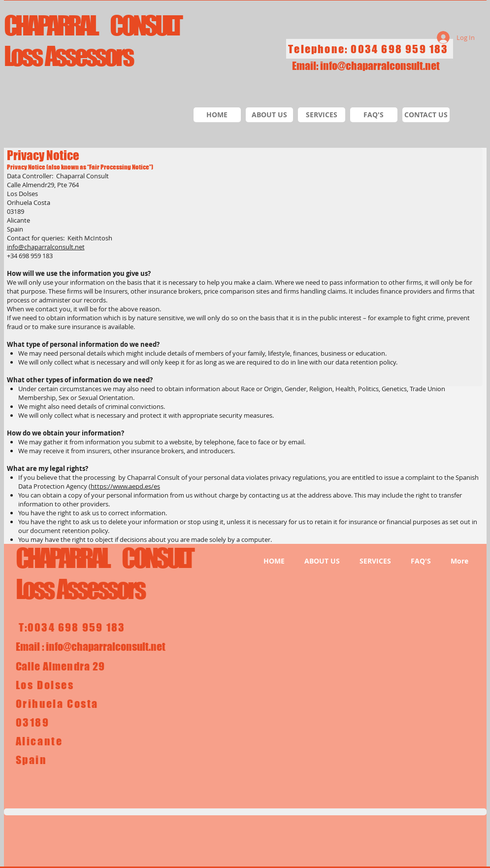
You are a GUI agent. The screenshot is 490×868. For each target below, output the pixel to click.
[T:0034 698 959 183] (73, 627)
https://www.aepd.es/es (125, 486)
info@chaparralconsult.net (380, 66)
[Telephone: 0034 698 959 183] (370, 49)
